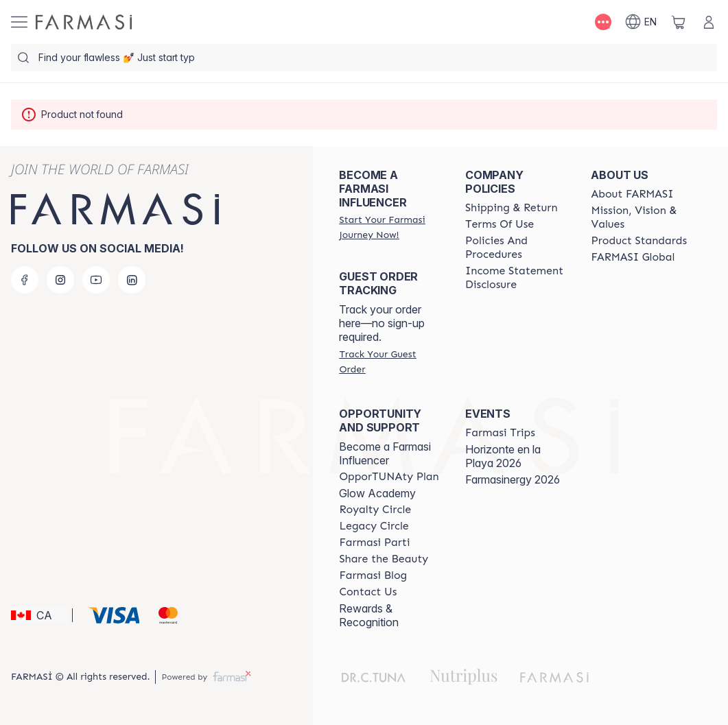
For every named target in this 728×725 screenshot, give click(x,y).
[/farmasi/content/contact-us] (368, 592)
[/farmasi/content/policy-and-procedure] (516, 248)
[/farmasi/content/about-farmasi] (632, 194)
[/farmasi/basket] (679, 22)
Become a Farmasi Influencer (385, 453)
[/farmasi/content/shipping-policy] (512, 208)
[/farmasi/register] (390, 227)
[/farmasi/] (84, 22)
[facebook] (25, 280)
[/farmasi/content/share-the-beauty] (384, 559)
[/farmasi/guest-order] (390, 361)
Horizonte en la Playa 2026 (503, 456)
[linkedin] (132, 280)
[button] (39, 615)
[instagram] (60, 280)
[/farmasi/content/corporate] (633, 257)
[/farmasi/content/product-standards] (639, 241)
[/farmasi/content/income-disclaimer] (516, 278)
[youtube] (96, 280)
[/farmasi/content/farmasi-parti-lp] (374, 543)
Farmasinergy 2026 (513, 479)
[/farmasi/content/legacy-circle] (374, 526)
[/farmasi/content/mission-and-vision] (642, 217)
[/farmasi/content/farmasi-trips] (500, 433)
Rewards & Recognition (369, 615)
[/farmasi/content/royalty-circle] (375, 510)
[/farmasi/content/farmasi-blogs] (373, 575)
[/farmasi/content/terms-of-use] (500, 224)
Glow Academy (377, 493)
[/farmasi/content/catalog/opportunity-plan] (389, 477)
